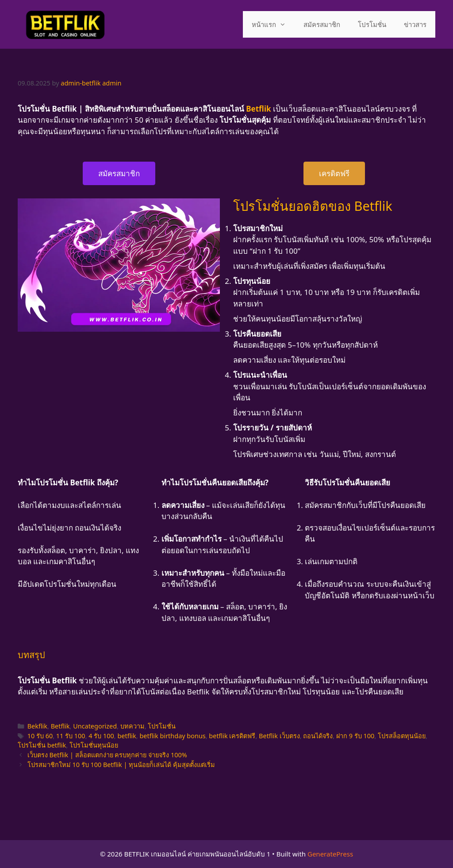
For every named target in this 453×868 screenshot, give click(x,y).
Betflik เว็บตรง (279, 736)
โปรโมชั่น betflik (42, 745)
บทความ (132, 726)
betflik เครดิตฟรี (232, 736)
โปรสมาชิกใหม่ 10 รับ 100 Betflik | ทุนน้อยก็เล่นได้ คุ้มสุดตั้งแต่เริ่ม (121, 765)
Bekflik (37, 726)
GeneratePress (330, 854)
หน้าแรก (273, 24)
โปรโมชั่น (372, 24)
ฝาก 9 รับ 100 (355, 736)
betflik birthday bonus (172, 736)
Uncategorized (95, 726)
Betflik (60, 726)
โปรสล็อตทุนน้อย (402, 736)
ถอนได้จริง (318, 736)
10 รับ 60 (40, 736)
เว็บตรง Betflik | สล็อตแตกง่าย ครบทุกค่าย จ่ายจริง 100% (107, 755)
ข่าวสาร (415, 24)
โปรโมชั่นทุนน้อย (94, 745)
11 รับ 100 (71, 736)
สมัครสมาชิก (322, 24)
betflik (127, 736)
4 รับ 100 (101, 736)
